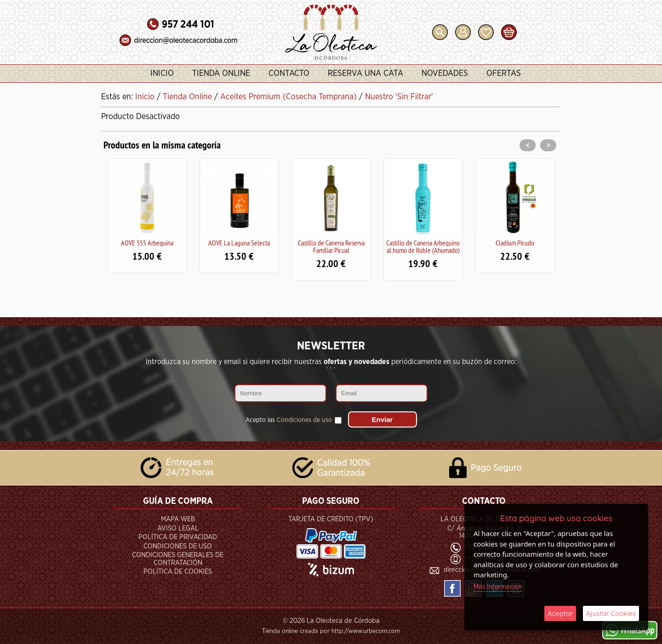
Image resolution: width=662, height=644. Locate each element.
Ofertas (504, 74)
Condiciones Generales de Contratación (178, 559)
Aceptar (560, 613)
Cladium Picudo (515, 243)
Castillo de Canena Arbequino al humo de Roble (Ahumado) (423, 246)
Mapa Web (178, 519)
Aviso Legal (178, 528)
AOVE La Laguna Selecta (239, 243)
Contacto (289, 74)
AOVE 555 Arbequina (147, 243)
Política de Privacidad (178, 537)
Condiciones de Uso (178, 546)
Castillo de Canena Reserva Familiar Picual (331, 246)
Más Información (498, 587)
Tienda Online (221, 74)
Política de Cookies (178, 572)
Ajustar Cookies (611, 613)
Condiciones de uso (304, 420)
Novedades (445, 74)
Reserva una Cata (365, 74)
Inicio (162, 74)
